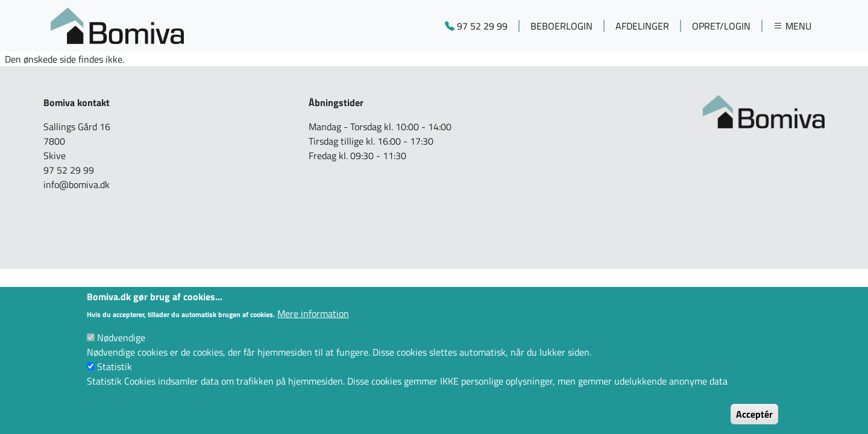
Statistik (115, 379)
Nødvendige (121, 350)
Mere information (313, 326)
